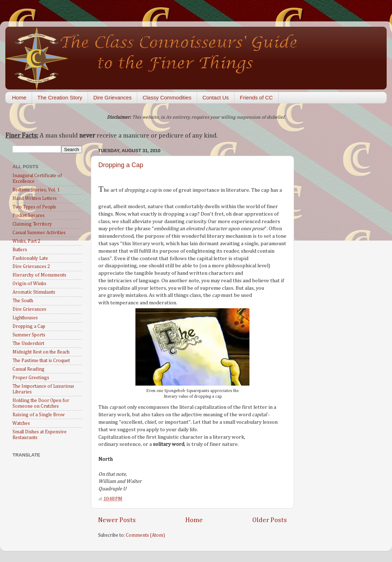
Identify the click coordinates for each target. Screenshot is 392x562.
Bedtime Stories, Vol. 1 (36, 190)
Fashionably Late (30, 258)
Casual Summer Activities (39, 233)
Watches (21, 423)
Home (19, 97)
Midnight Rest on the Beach (41, 352)
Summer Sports (29, 335)
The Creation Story (60, 97)
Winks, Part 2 (26, 241)
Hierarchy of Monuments (39, 275)
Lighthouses (25, 318)
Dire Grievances (113, 97)
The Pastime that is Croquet (41, 361)
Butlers (20, 250)
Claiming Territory (32, 224)
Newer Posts (117, 520)
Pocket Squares (29, 216)
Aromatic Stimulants (34, 292)
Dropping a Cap (121, 165)
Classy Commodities (167, 97)
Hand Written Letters (35, 198)
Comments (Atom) (145, 535)
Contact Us (216, 97)
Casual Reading (29, 369)
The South (23, 301)
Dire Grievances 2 (31, 267)
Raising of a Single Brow (38, 415)
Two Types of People (34, 207)
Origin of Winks (29, 284)
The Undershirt (28, 344)
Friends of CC (256, 97)
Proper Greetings (31, 378)
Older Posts (270, 520)
